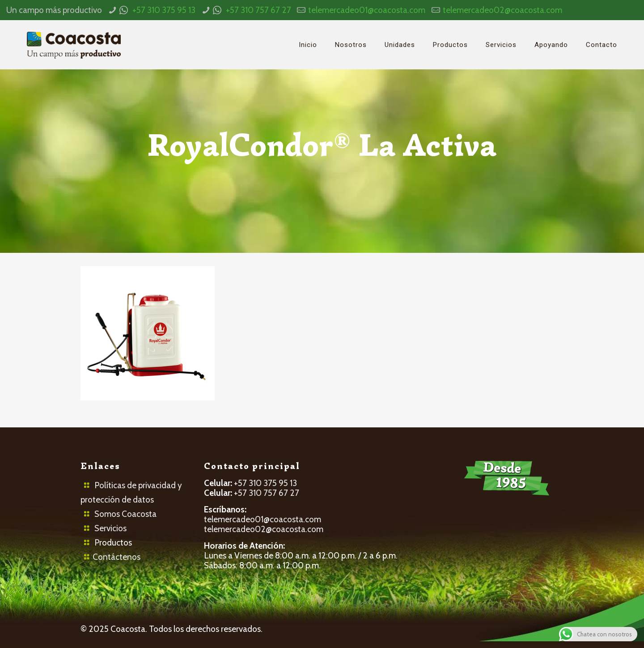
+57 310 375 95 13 (164, 10)
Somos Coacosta (125, 514)
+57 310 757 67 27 (258, 10)
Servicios (110, 528)
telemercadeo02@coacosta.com (502, 10)
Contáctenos (117, 557)
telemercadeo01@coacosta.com (367, 10)
